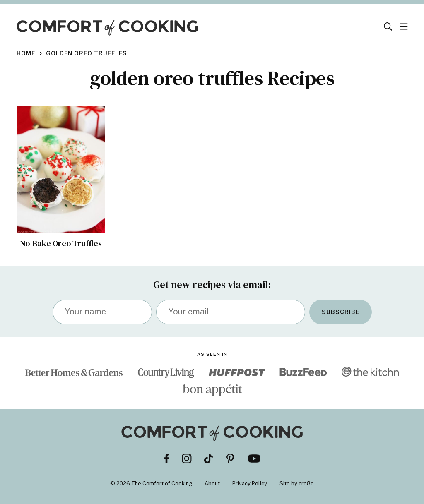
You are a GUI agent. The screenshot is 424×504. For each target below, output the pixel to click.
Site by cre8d (297, 484)
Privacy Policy (250, 484)
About (212, 484)
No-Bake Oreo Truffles (61, 243)
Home (26, 53)
